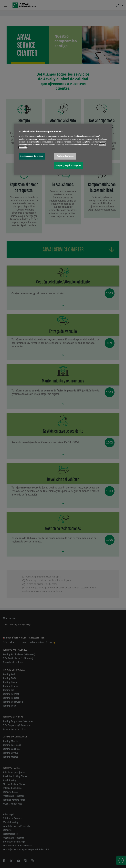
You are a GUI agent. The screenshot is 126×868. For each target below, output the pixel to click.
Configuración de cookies (32, 156)
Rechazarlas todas (65, 156)
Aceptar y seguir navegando (69, 165)
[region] (63, 149)
